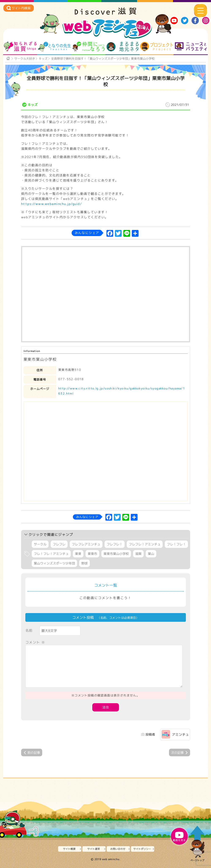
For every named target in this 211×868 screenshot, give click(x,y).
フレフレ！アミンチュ (145, 544)
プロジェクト (157, 47)
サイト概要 (69, 849)
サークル (40, 544)
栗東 (78, 554)
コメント (35, 642)
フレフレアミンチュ (86, 544)
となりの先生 (54, 47)
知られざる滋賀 (20, 47)
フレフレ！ (115, 544)
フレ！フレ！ (176, 544)
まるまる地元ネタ (123, 47)
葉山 (151, 554)
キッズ (43, 58)
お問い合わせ (118, 849)
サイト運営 (94, 849)
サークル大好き (25, 58)
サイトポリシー (142, 849)
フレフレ (59, 544)
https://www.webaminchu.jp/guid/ (52, 204)
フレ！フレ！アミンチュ (51, 554)
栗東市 (92, 554)
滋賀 (138, 554)
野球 (84, 563)
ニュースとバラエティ (191, 47)
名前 (29, 630)
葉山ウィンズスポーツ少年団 (54, 563)
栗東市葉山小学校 (116, 554)
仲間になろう (88, 47)
